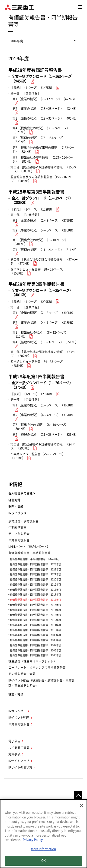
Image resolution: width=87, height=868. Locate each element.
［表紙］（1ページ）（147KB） (32, 88)
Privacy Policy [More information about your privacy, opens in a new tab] (33, 841)
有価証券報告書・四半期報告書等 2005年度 (35, 655)
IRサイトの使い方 (20, 767)
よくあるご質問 (19, 748)
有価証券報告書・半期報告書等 (29, 553)
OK (43, 862)
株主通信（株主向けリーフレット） (32, 661)
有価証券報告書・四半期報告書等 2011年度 (35, 625)
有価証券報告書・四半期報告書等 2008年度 (35, 640)
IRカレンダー (17, 711)
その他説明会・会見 (22, 674)
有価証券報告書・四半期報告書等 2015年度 (35, 605)
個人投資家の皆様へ (22, 493)
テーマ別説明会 (19, 534)
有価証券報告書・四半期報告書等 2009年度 (35, 635)
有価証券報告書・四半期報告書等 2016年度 (35, 600)
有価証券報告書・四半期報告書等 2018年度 (35, 590)
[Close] (81, 807)
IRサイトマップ (19, 761)
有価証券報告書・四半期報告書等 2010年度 (35, 630)
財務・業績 (16, 507)
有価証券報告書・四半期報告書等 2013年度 (35, 615)
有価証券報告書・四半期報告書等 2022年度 (35, 569)
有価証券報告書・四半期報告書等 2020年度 (35, 579)
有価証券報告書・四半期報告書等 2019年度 (35, 585)
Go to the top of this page (78, 795)
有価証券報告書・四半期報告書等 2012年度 (35, 620)
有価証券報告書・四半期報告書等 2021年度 (35, 574)
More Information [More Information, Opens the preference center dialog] (43, 850)
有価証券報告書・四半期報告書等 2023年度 (35, 564)
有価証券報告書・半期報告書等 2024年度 (34, 559)
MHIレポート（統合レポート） (29, 547)
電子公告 (14, 741)
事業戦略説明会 (19, 540)
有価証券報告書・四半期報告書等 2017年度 (35, 595)
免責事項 (14, 754)
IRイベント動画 (19, 718)
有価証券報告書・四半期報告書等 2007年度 (35, 645)
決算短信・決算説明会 (23, 521)
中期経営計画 (17, 528)
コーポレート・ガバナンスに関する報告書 (37, 668)
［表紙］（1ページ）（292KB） (32, 394)
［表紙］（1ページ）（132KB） (32, 209)
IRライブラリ (17, 513)
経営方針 (14, 500)
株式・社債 (16, 694)
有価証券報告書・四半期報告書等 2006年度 (35, 650)
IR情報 (15, 484)
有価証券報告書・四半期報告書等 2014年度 (35, 610)
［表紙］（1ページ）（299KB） (32, 302)
